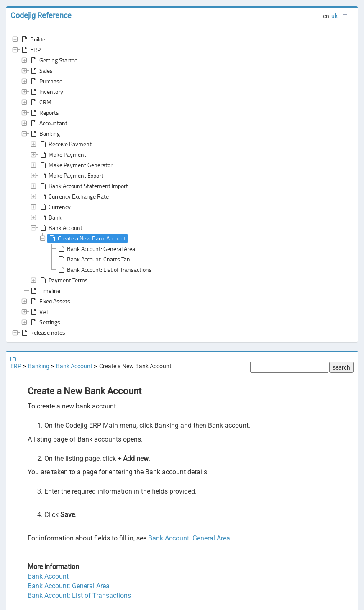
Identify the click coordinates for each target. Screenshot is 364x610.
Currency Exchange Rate (74, 196)
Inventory (46, 92)
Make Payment (62, 155)
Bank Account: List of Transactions (104, 270)
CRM (40, 102)
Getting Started (53, 60)
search (341, 367)
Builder (34, 39)
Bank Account (60, 228)
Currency (55, 207)
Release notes (43, 333)
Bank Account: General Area (96, 249)
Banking (45, 134)
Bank (50, 217)
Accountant (48, 123)
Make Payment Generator (76, 165)
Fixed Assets (50, 301)
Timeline (45, 291)
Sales (41, 71)
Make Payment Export (71, 176)
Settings (45, 322)
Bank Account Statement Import (83, 186)
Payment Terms (63, 280)
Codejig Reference (41, 15)
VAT (39, 312)
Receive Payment (65, 144)
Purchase (46, 81)
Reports (44, 113)
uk (335, 16)
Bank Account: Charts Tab (93, 259)
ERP (30, 50)
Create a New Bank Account (87, 238)
